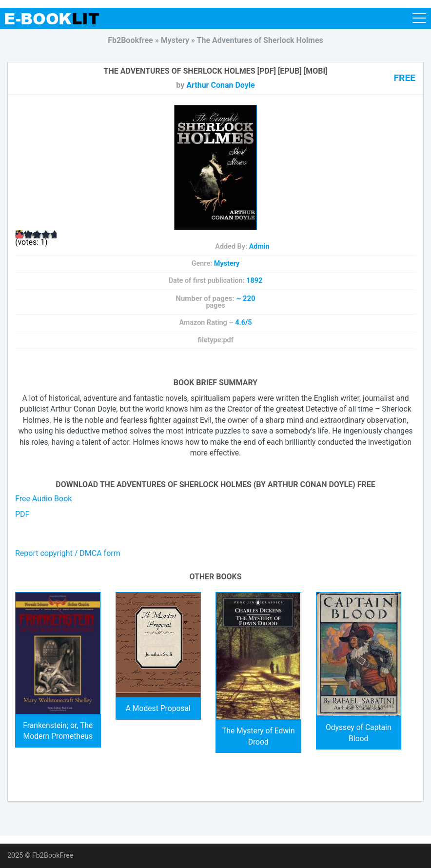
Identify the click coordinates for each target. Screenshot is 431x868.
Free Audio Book (43, 499)
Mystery (227, 264)
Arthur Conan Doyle (220, 85)
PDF (22, 514)
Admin (259, 247)
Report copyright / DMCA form (68, 553)
